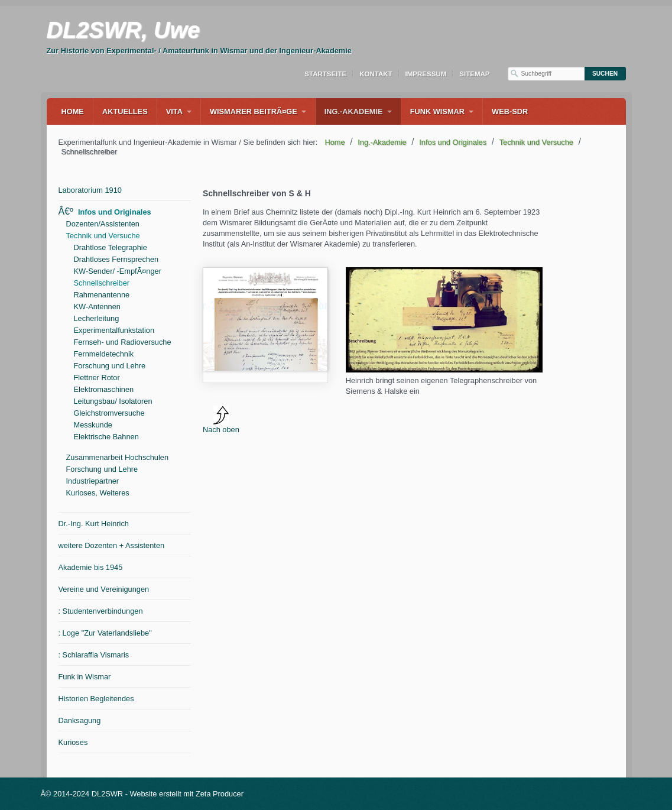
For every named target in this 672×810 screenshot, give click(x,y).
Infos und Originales (115, 212)
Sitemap (474, 74)
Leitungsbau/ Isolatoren (113, 401)
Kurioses (73, 742)
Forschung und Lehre (110, 366)
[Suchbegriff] (546, 74)
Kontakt (376, 74)
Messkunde (93, 425)
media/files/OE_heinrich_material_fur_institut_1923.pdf (265, 325)
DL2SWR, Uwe (124, 30)
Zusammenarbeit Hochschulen (118, 457)
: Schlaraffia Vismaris (94, 655)
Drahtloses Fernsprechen (116, 259)
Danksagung (80, 720)
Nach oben (221, 420)
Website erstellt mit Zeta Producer (186, 794)
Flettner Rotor (97, 378)
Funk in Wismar (85, 677)
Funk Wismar (437, 111)
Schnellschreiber (102, 283)
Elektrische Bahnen (106, 437)
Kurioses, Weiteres (98, 493)
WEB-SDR (510, 111)
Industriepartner (93, 481)
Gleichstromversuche (109, 413)
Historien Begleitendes (96, 699)
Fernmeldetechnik (104, 354)
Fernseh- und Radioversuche (123, 342)
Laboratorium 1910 (90, 190)
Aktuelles (125, 111)
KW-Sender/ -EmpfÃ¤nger (118, 271)
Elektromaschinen (104, 389)
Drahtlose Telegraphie (111, 247)
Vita (174, 111)
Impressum (426, 74)
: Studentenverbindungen (101, 611)
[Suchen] (605, 74)
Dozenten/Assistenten (103, 224)
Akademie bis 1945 (91, 567)
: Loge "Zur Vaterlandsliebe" (105, 633)
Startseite (325, 74)
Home (73, 111)
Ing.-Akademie (354, 111)
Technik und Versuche (103, 236)
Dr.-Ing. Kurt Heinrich (94, 524)
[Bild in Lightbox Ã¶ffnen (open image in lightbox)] (444, 320)
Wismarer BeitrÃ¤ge (254, 111)
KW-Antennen (97, 307)
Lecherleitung (97, 318)
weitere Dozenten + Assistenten (112, 545)
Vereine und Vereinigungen (104, 589)
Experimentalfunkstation (114, 330)
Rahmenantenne (102, 295)
